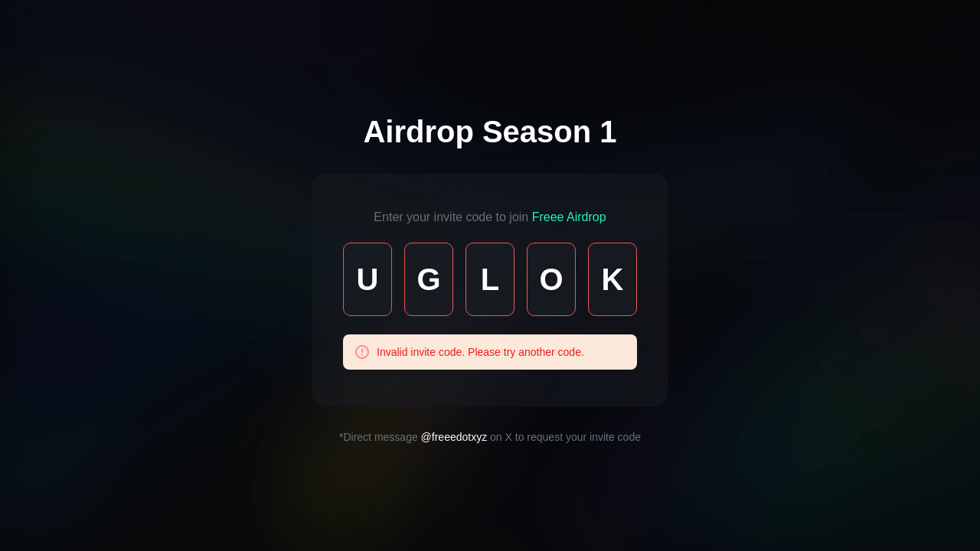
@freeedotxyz (454, 437)
